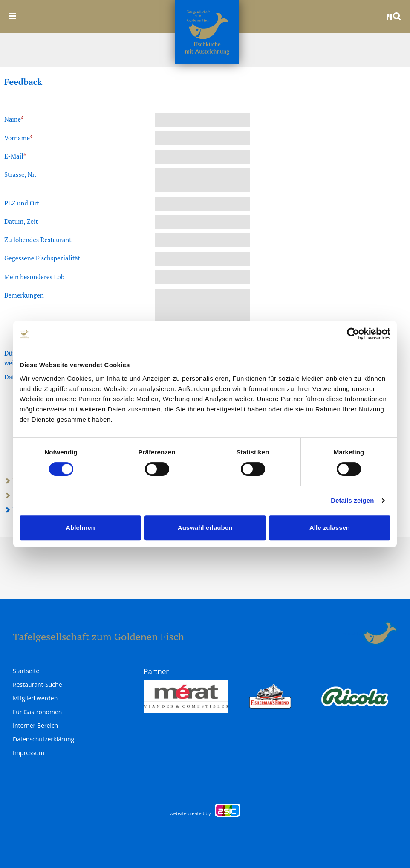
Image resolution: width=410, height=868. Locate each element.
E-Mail (15, 156)
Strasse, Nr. (20, 174)
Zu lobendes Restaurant (38, 240)
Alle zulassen (330, 528)
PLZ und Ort (22, 203)
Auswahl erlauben (205, 528)
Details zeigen (352, 500)
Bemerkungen (24, 295)
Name (14, 119)
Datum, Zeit (21, 221)
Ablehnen (80, 528)
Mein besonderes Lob (34, 277)
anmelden (353, 634)
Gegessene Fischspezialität (42, 258)
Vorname (19, 138)
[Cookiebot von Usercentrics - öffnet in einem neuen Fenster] (353, 334)
